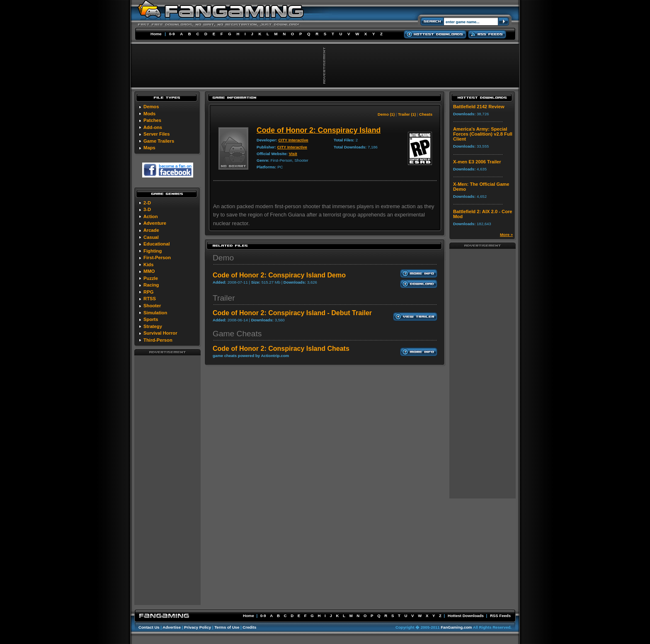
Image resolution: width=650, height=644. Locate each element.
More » (506, 235)
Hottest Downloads (466, 616)
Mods (149, 114)
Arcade (151, 230)
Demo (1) (386, 114)
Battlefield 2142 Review (479, 107)
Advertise (172, 627)
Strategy (153, 326)
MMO (149, 271)
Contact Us (149, 627)
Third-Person (158, 340)
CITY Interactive (293, 140)
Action (151, 216)
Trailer (224, 298)
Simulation (155, 313)
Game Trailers (159, 141)
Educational (156, 244)
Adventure (155, 223)
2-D (147, 203)
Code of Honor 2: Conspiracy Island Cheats (281, 349)
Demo (223, 258)
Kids (148, 265)
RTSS (150, 299)
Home (156, 34)
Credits (249, 627)
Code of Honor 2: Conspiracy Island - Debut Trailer (292, 313)
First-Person (157, 258)
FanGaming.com (456, 627)
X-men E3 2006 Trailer (477, 162)
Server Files (156, 134)
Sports (151, 319)
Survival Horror (160, 333)
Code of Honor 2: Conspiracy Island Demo (279, 275)
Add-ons (153, 127)
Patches (152, 120)
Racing (151, 285)
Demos (151, 107)
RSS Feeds (500, 616)
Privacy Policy (198, 627)
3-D (147, 209)
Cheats (426, 114)
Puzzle (151, 278)
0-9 (172, 34)
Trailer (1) (407, 114)
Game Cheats (237, 334)
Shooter (152, 306)
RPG (148, 292)
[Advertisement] (167, 480)
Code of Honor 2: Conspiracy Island (319, 130)
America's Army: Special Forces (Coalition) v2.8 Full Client (483, 134)
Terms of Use (227, 627)
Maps (149, 148)
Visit (293, 154)
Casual (151, 237)
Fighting (153, 251)
